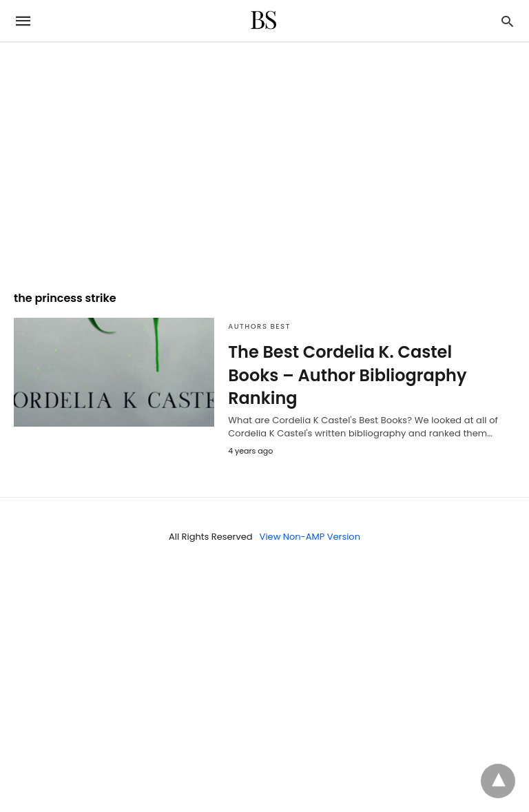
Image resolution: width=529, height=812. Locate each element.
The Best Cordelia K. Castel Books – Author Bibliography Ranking (347, 375)
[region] (264, 160)
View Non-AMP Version (310, 537)
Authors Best (259, 326)
